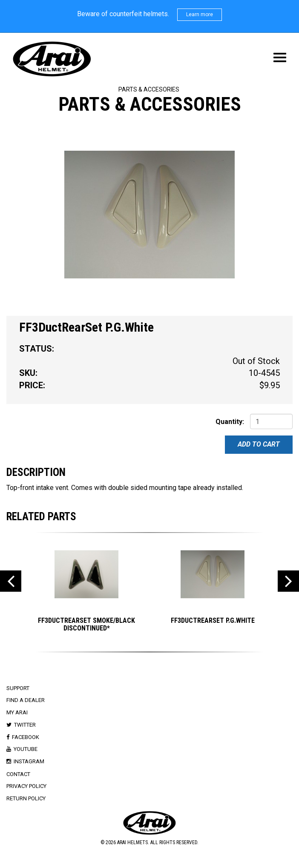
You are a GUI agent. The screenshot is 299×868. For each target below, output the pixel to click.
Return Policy (26, 798)
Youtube (26, 749)
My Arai (17, 712)
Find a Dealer (26, 700)
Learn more (200, 14)
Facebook (26, 737)
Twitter (25, 725)
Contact (18, 774)
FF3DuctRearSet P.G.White (213, 620)
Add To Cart (259, 444)
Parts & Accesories (149, 89)
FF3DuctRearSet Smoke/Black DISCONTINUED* (86, 624)
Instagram (29, 761)
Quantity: (230, 422)
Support (18, 688)
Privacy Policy (26, 786)
